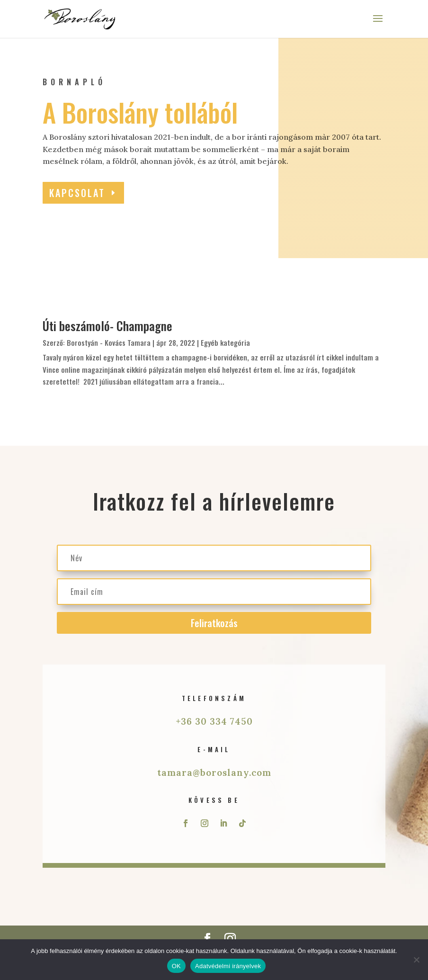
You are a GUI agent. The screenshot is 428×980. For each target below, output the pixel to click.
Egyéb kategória (225, 342)
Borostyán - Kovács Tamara (109, 342)
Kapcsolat (77, 193)
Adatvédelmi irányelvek (228, 966)
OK (176, 966)
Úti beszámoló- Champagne (107, 326)
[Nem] (416, 960)
